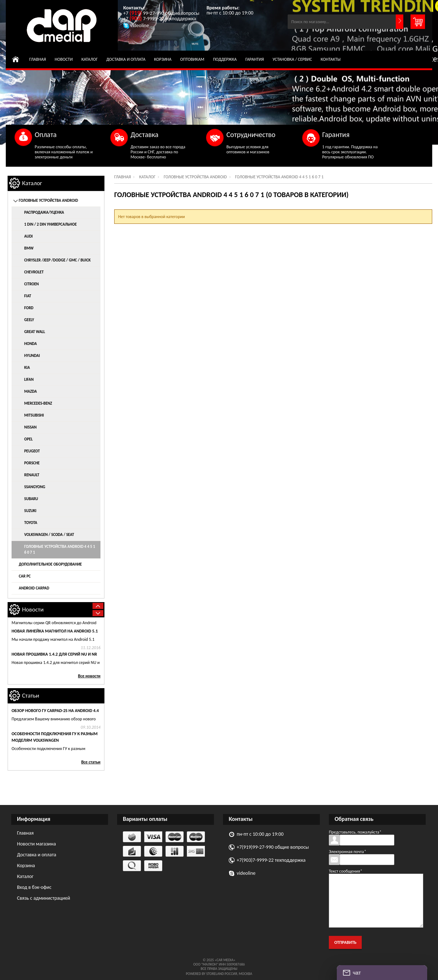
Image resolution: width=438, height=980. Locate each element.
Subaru (31, 499)
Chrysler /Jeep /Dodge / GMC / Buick (57, 260)
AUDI (29, 236)
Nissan (30, 427)
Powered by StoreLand (205, 974)
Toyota (31, 523)
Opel (28, 439)
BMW (29, 248)
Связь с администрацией (44, 898)
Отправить (345, 942)
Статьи (31, 696)
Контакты (330, 59)
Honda (31, 344)
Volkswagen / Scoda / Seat (49, 535)
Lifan (29, 380)
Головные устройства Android (195, 177)
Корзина (163, 59)
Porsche (32, 463)
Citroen (31, 284)
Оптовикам (192, 59)
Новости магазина (36, 844)
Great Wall (35, 332)
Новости (64, 59)
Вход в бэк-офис (34, 887)
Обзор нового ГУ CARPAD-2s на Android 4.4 (55, 711)
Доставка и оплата (126, 59)
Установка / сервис (292, 59)
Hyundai (32, 356)
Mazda (31, 391)
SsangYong (35, 487)
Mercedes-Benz (38, 403)
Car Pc (25, 576)
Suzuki (30, 511)
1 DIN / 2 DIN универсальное (50, 224)
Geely (29, 320)
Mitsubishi (34, 415)
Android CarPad (34, 588)
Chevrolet (34, 272)
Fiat (28, 296)
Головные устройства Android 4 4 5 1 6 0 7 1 (60, 549)
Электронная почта (347, 852)
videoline (246, 873)
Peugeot (32, 451)
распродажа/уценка (44, 212)
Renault (32, 475)
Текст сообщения (345, 871)
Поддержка (225, 59)
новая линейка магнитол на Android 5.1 (55, 645)
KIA (27, 368)
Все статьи (91, 762)
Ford (29, 308)
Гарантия (255, 59)
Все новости (89, 676)
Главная (38, 59)
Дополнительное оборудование (50, 564)
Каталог (89, 59)
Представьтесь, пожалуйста (355, 832)
